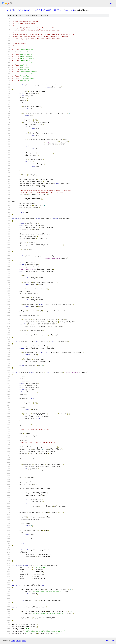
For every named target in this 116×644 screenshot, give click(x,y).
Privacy (18, 641)
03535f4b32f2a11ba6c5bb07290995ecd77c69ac (40, 10)
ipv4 (72, 10)
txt (107, 641)
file (50, 15)
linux (15, 10)
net (67, 10)
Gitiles (13, 641)
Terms (24, 641)
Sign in (112, 3)
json (112, 641)
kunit (9, 10)
